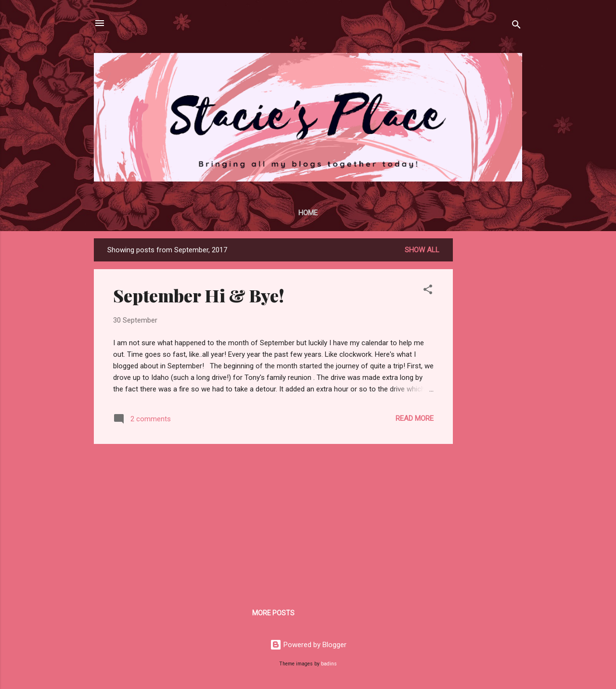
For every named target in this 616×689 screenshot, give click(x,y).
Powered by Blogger (308, 645)
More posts (273, 613)
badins (329, 664)
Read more (415, 418)
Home (308, 213)
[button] (428, 291)
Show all (422, 250)
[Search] (516, 26)
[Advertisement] (491, 383)
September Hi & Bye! (199, 295)
